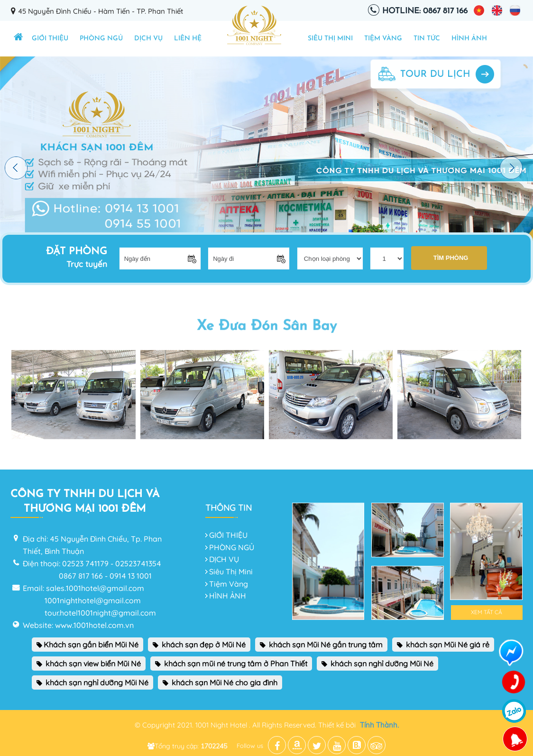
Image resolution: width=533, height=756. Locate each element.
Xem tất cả (487, 612)
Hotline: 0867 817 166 (425, 11)
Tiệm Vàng (383, 39)
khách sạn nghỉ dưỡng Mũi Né (377, 664)
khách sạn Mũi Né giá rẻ (443, 645)
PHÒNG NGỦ (101, 39)
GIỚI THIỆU (50, 39)
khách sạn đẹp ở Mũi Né (199, 645)
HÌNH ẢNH (469, 39)
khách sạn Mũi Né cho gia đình (220, 682)
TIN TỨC (427, 39)
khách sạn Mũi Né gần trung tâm (321, 645)
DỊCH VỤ (148, 39)
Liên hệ (188, 39)
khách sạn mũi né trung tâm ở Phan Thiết (231, 664)
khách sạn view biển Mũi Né (89, 664)
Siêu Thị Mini (330, 39)
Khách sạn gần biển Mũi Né (87, 645)
